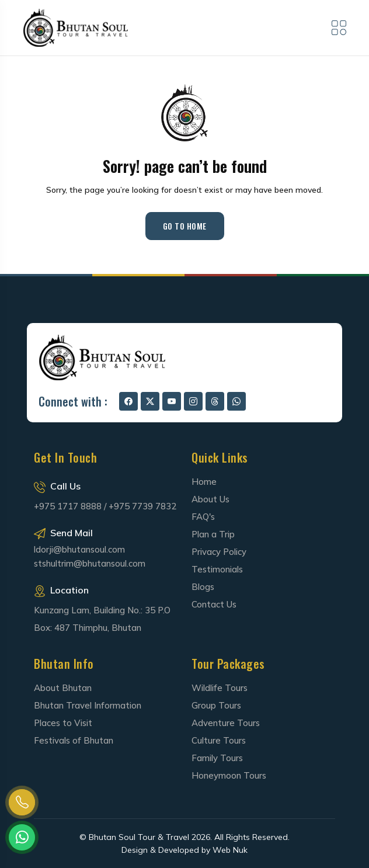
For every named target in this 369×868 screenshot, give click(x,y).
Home (204, 482)
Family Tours (217, 758)
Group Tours (216, 705)
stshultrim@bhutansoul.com (90, 563)
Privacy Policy (219, 552)
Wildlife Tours (220, 688)
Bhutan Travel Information (88, 705)
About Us (210, 499)
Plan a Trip (213, 534)
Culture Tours (219, 740)
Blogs (203, 587)
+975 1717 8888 (68, 506)
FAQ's (203, 517)
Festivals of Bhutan (74, 740)
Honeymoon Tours (229, 775)
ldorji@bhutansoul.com (79, 550)
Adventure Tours (226, 723)
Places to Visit (63, 723)
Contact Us (214, 604)
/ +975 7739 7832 (140, 506)
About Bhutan (63, 688)
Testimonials (217, 569)
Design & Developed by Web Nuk (184, 850)
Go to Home (185, 226)
